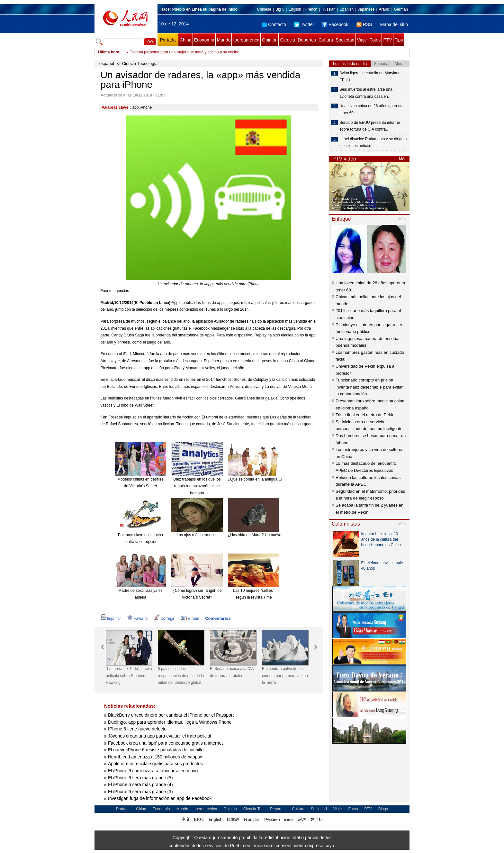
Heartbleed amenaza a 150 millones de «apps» (155, 757)
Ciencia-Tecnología (140, 64)
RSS (364, 24)
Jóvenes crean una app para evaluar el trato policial (160, 736)
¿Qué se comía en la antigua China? (259, 479)
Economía (204, 40)
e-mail (190, 619)
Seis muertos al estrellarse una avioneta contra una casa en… (366, 93)
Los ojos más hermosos (197, 535)
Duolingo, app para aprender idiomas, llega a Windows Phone (170, 722)
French (311, 9)
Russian (328, 9)
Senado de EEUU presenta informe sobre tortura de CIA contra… (370, 126)
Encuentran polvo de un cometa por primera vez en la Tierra (285, 676)
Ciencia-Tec (253, 809)
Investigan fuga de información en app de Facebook (160, 798)
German (401, 9)
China (186, 40)
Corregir (164, 619)
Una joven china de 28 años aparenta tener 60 (371, 109)
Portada (168, 40)
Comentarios (218, 618)
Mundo (224, 40)
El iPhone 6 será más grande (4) (140, 784)
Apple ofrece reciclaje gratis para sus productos (155, 764)
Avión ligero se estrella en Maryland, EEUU (370, 77)
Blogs (383, 809)
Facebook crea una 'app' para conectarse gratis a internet (165, 743)
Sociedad (345, 40)
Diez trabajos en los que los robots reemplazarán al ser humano (197, 486)
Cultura (326, 40)
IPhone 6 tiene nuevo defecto (138, 729)
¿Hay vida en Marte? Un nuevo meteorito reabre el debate (278, 535)
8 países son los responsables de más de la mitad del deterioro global (181, 676)
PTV (387, 40)
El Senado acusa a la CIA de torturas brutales (232, 672)
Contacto (274, 24)
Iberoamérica (246, 40)
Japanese (366, 9)
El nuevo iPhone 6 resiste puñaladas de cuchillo (156, 750)
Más (403, 159)
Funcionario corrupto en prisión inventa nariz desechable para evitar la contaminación (369, 387)
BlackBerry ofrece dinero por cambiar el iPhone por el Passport (171, 715)
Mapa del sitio (394, 24)
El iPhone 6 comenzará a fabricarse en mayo (153, 771)
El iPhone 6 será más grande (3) (140, 792)
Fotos (375, 40)
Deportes (307, 40)
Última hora (109, 52)
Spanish (347, 9)
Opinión (270, 40)
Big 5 (280, 9)
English (295, 9)
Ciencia (288, 40)
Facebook (335, 24)
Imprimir (111, 619)
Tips (399, 40)
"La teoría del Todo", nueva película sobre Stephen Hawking (129, 676)
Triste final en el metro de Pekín (365, 415)
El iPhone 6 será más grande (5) (140, 778)
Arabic (384, 9)
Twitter (304, 24)
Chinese (264, 9)
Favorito (137, 619)
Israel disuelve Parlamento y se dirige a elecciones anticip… (373, 142)
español (107, 64)
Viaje (362, 40)
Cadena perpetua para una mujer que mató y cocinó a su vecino (184, 52)
